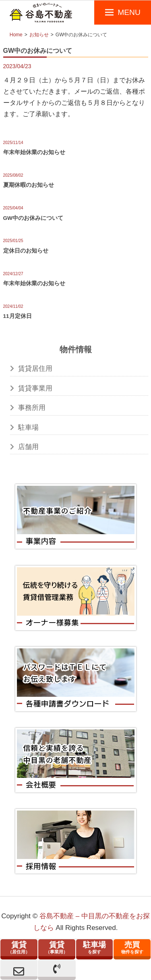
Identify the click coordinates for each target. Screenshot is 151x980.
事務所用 (32, 408)
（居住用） (19, 947)
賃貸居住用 (35, 369)
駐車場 (28, 427)
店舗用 (28, 447)
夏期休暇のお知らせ (29, 185)
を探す (95, 947)
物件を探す (132, 947)
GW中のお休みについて (33, 218)
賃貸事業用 (35, 388)
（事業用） (57, 947)
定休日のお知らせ (26, 251)
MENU (129, 12)
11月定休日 (18, 316)
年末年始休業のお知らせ (34, 152)
